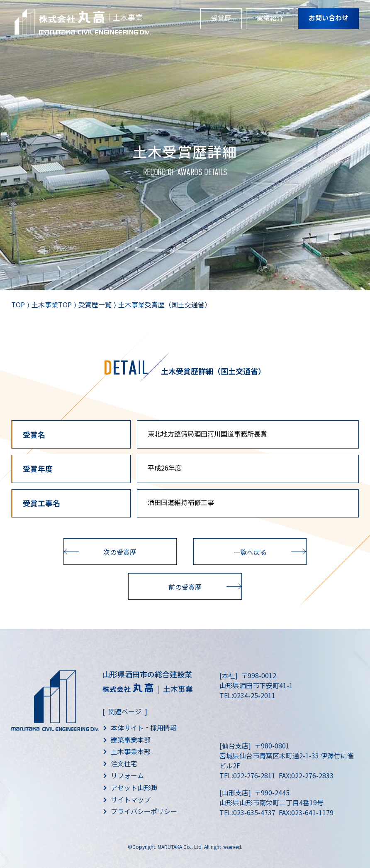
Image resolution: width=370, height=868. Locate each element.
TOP (18, 304)
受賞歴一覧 (95, 304)
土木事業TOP (52, 304)
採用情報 (163, 728)
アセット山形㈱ (134, 787)
